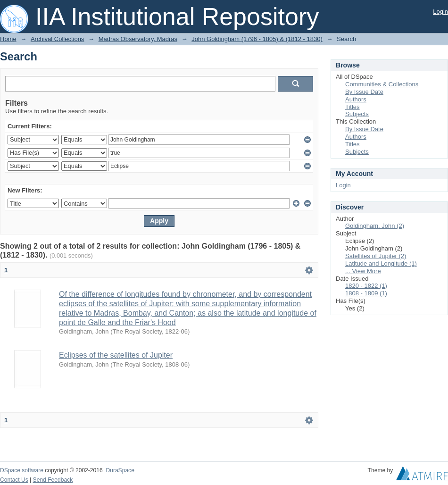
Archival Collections (57, 39)
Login (440, 12)
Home (8, 39)
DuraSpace (120, 470)
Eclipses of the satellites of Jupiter (116, 355)
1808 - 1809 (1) (366, 293)
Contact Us (14, 480)
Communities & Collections (382, 84)
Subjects (357, 114)
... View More (363, 271)
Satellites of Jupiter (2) (376, 256)
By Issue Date (364, 92)
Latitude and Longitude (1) (381, 263)
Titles (353, 107)
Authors (356, 99)
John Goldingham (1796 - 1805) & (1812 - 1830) (257, 39)
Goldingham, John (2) (375, 226)
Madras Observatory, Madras (138, 39)
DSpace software (22, 470)
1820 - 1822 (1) (366, 286)
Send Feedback (53, 480)
